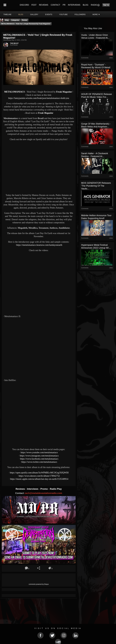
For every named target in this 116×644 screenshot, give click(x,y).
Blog (7, 20)
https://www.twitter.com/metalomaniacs (39, 462)
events (49, 14)
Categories (15, 20)
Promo (44, 489)
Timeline (7, 14)
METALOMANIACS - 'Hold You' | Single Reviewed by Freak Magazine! (26, 24)
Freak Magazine (64, 92)
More (96, 14)
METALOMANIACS (15, 92)
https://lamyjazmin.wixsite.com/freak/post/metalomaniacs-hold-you (39, 98)
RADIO (94, 5)
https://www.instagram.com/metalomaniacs (39, 456)
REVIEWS (44, 5)
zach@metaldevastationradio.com (43, 493)
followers (80, 14)
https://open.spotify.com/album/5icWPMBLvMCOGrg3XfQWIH (39, 473)
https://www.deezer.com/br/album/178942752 (39, 476)
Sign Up (106, 5)
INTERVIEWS (74, 5)
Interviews (33, 489)
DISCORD (24, 5)
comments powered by (39, 584)
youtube (63, 14)
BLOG (86, 5)
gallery (34, 14)
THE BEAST (14, 43)
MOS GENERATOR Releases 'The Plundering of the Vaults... (96, 186)
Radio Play (56, 489)
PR (64, 5)
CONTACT (55, 5)
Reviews (21, 489)
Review (24, 20)
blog (21, 14)
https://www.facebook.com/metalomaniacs (39, 459)
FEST (34, 5)
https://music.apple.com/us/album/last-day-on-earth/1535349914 (39, 479)
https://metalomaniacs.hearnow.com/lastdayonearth (39, 245)
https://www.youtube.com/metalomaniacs (39, 452)
